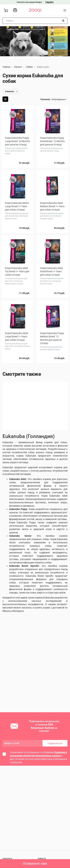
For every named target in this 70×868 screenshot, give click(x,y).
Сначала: (45, 99)
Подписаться (55, 743)
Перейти (49, 2)
